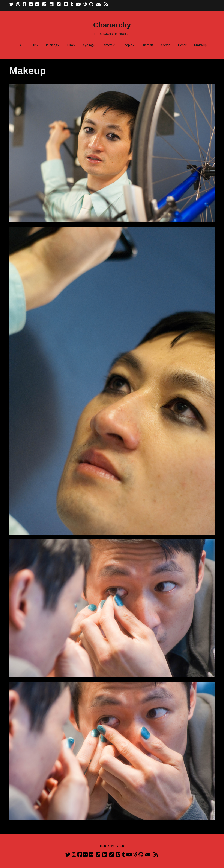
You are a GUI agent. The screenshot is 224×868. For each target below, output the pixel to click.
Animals (148, 45)
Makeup (200, 45)
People (127, 45)
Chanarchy (112, 25)
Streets (108, 45)
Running (51, 45)
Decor (182, 45)
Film (70, 45)
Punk (35, 45)
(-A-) (21, 45)
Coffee (166, 45)
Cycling (88, 45)
